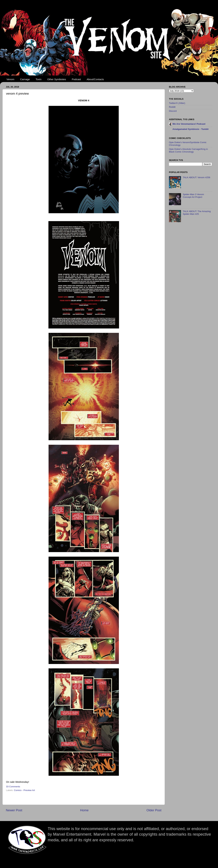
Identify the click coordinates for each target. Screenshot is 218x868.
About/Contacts (95, 79)
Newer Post (14, 810)
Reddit (172, 107)
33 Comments (13, 787)
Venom (10, 79)
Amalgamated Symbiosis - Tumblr (191, 129)
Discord (173, 111)
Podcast (76, 79)
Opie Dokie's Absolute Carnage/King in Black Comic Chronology (188, 150)
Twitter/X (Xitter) (177, 103)
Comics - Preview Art (24, 790)
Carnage (25, 79)
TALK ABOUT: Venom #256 (196, 177)
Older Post (154, 810)
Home (84, 810)
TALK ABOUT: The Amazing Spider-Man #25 (197, 213)
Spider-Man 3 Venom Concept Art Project (193, 196)
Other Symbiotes (57, 79)
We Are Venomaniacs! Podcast (189, 124)
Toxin (39, 79)
